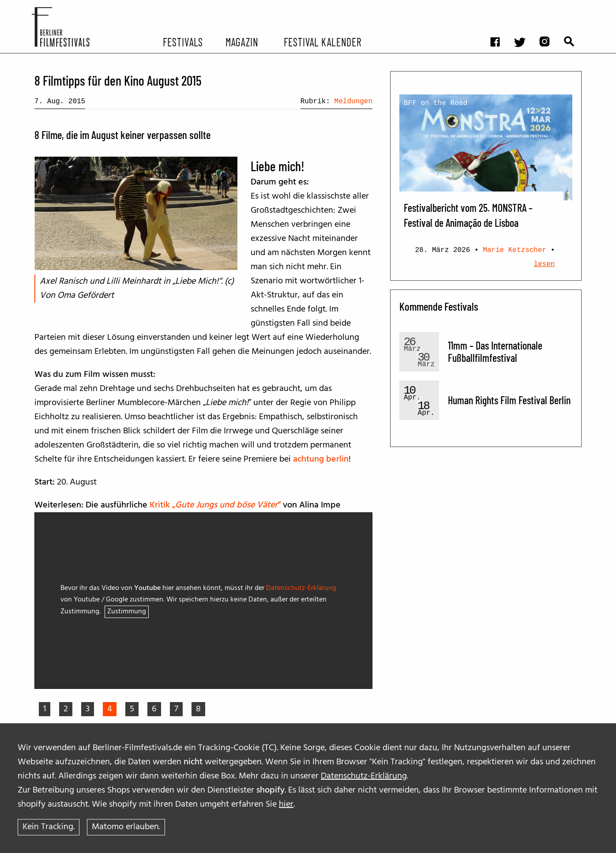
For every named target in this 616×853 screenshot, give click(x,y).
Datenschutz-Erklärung (364, 773)
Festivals (183, 41)
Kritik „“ (216, 505)
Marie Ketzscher (515, 250)
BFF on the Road (436, 103)
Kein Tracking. (49, 826)
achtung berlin (321, 459)
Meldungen (353, 101)
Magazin (242, 41)
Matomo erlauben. (127, 826)
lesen (544, 264)
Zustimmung (127, 612)
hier (286, 801)
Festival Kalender (322, 41)
